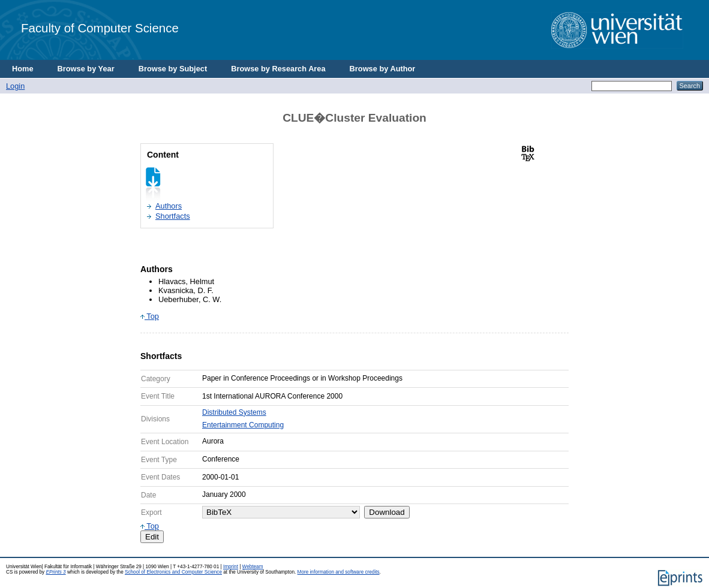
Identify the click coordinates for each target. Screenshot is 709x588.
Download (387, 512)
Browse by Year (86, 69)
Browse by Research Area (278, 69)
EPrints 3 (55, 572)
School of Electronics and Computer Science (173, 572)
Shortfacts (173, 216)
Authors (169, 206)
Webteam (253, 567)
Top (150, 316)
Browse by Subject (173, 69)
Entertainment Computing (243, 425)
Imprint (231, 567)
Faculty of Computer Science (100, 28)
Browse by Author (383, 69)
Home (23, 69)
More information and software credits (339, 572)
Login (15, 86)
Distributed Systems (234, 412)
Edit (152, 537)
